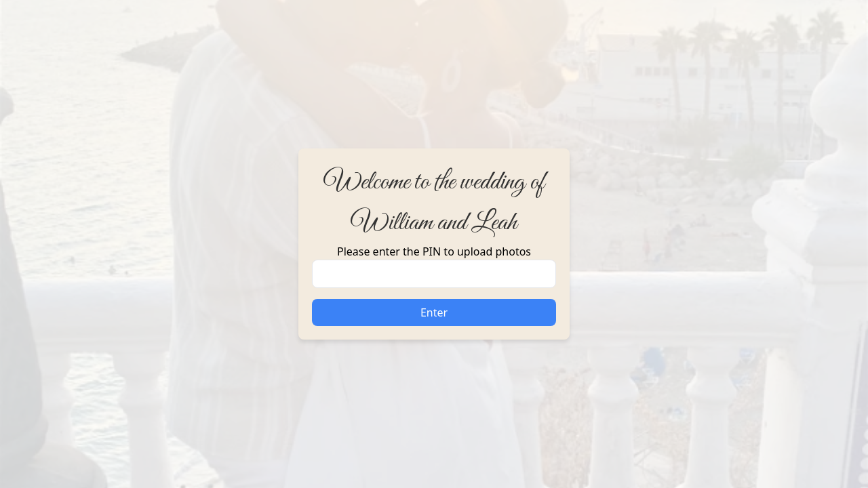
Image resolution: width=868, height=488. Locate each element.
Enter (434, 312)
